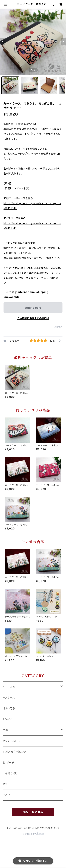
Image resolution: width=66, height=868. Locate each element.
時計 (5, 784)
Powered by (33, 834)
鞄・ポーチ (9, 763)
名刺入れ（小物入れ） (15, 752)
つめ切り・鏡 (10, 773)
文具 (5, 730)
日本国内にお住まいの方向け (33, 318)
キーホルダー (10, 687)
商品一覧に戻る (33, 812)
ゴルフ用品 (9, 708)
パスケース (9, 698)
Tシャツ (7, 719)
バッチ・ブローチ (12, 741)
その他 (7, 795)
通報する (58, 327)
